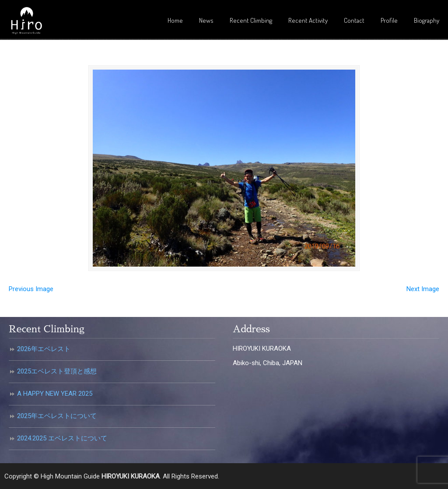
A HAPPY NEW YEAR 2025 (55, 394)
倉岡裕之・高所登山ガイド (26, 21)
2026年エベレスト (44, 349)
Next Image (423, 289)
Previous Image (31, 289)
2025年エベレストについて (57, 416)
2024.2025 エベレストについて (62, 438)
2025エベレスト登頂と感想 (57, 371)
